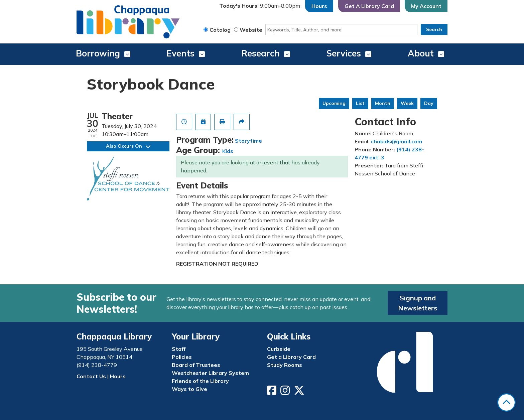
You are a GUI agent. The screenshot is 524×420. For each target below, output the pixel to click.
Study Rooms (285, 365)
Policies (182, 357)
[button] (260, 6)
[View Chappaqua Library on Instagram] (286, 392)
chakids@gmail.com (397, 141)
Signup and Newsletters (418, 303)
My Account (426, 6)
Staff (179, 349)
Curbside (279, 349)
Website (251, 30)
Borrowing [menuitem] (98, 53)
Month (383, 103)
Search (434, 29)
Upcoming (334, 103)
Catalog (220, 30)
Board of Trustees (196, 365)
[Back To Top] (506, 402)
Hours (319, 6)
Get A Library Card (369, 6)
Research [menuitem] (260, 53)
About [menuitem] (421, 53)
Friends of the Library (200, 381)
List (360, 103)
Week (407, 103)
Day (429, 103)
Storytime (248, 141)
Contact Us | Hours (101, 376)
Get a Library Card (291, 357)
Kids (228, 151)
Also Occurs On (128, 146)
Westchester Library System (210, 373)
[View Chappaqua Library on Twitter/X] (300, 392)
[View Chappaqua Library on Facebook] (272, 392)
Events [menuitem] (180, 53)
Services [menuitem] (344, 53)
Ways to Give (189, 389)
